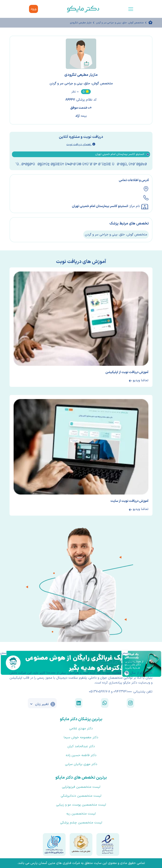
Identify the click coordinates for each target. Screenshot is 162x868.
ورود (33, 9)
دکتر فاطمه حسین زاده (81, 755)
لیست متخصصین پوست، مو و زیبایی (81, 805)
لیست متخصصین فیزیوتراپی (81, 787)
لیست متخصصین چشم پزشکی (81, 823)
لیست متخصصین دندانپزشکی (81, 796)
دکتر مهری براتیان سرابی (81, 764)
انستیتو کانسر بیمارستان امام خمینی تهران (100, 206)
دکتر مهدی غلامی (81, 729)
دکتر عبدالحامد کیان (81, 746)
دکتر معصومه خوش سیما (81, 737)
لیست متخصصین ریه (81, 814)
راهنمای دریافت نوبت (81, 144)
